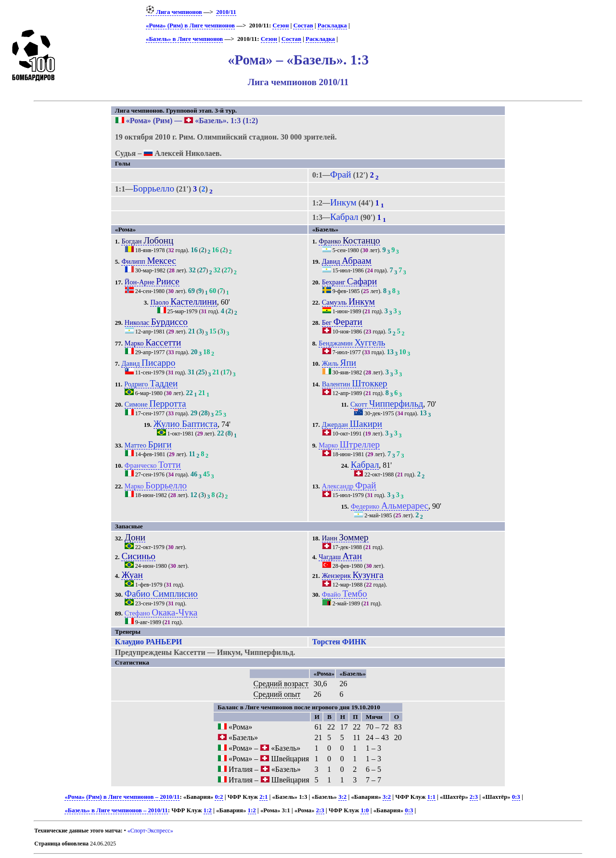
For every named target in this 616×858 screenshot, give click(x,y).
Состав (303, 26)
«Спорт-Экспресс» (150, 831)
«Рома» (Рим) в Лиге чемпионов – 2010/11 (122, 797)
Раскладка (332, 26)
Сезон (281, 26)
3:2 (342, 797)
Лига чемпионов (174, 12)
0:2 (219, 797)
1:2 (208, 810)
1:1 (431, 797)
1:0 (365, 810)
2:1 (263, 797)
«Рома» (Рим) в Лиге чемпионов (190, 26)
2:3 (474, 797)
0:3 (516, 797)
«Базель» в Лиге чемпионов (184, 39)
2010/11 (226, 12)
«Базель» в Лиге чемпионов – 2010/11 (116, 810)
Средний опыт (277, 694)
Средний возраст (281, 684)
